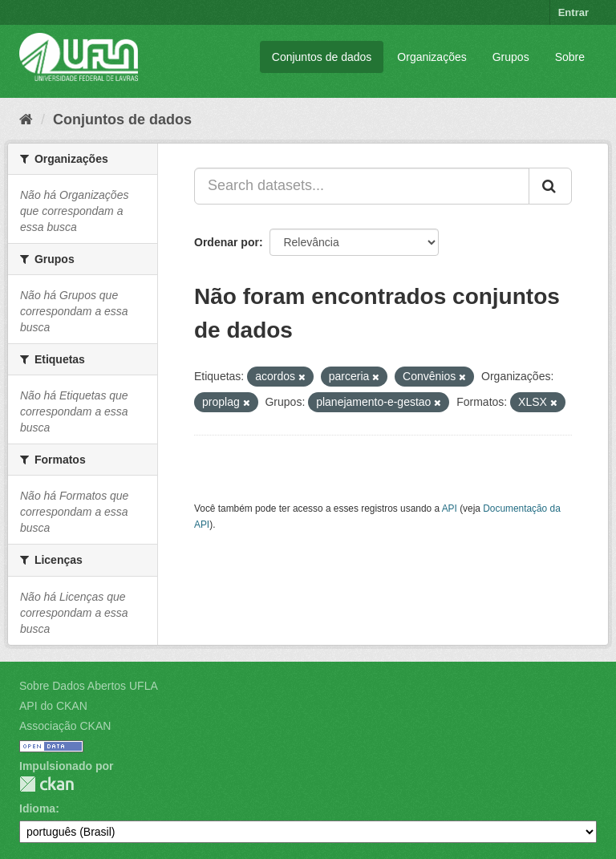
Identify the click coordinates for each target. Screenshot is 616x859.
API (450, 509)
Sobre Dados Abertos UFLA (89, 686)
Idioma (37, 808)
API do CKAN (53, 706)
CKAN (47, 784)
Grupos (511, 57)
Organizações (432, 57)
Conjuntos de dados (322, 57)
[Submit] (550, 186)
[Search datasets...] (362, 186)
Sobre (570, 57)
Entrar (573, 12)
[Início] (26, 120)
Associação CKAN (65, 726)
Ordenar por (227, 242)
